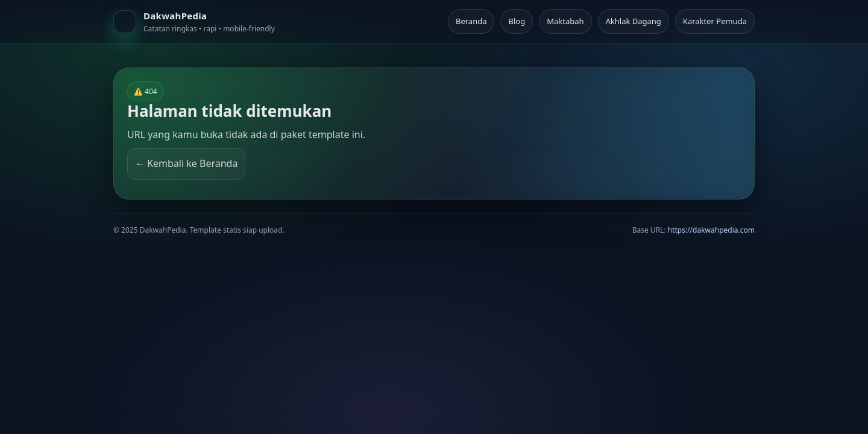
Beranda (471, 21)
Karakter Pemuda (715, 21)
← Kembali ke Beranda (186, 163)
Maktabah (565, 21)
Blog (517, 21)
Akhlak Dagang (634, 21)
